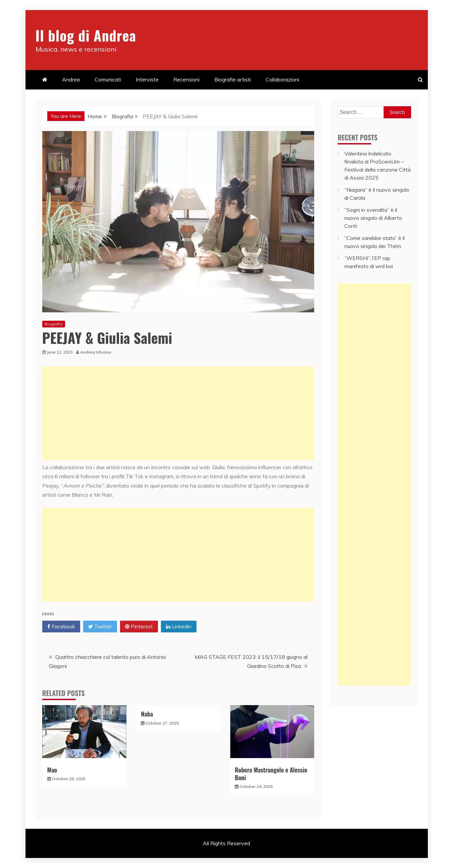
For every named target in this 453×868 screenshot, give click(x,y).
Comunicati (108, 79)
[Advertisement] (178, 413)
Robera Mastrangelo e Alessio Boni (271, 774)
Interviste (147, 79)
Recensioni (186, 79)
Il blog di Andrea (86, 35)
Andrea (71, 79)
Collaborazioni (282, 79)
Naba (147, 714)
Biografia (54, 324)
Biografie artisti (233, 79)
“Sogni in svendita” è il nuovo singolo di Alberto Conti (373, 218)
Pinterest (139, 627)
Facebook (61, 627)
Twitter (100, 627)
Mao (52, 770)
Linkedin (179, 627)
